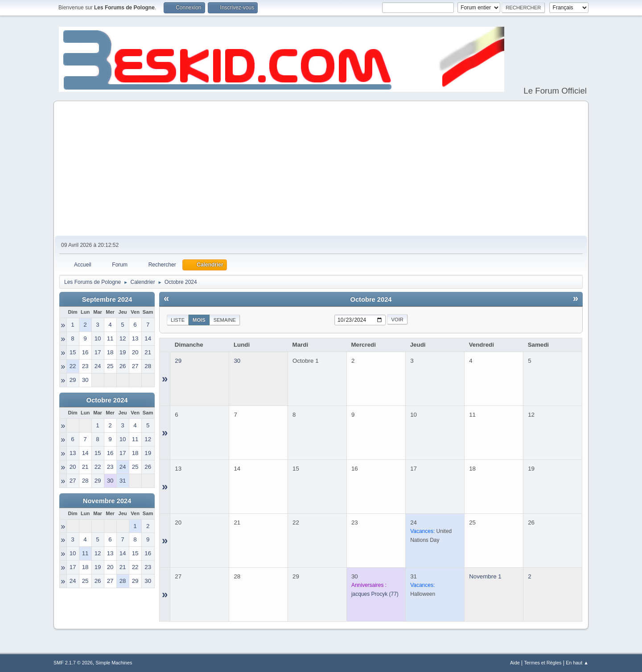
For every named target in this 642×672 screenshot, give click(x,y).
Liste (178, 320)
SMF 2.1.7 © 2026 (73, 663)
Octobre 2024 (107, 400)
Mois (199, 320)
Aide (515, 663)
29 (178, 361)
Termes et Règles (543, 663)
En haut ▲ (577, 663)
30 (237, 361)
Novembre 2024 (107, 501)
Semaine (225, 320)
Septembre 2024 (107, 299)
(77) (375, 594)
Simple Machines (114, 663)
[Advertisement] (321, 169)
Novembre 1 (485, 576)
